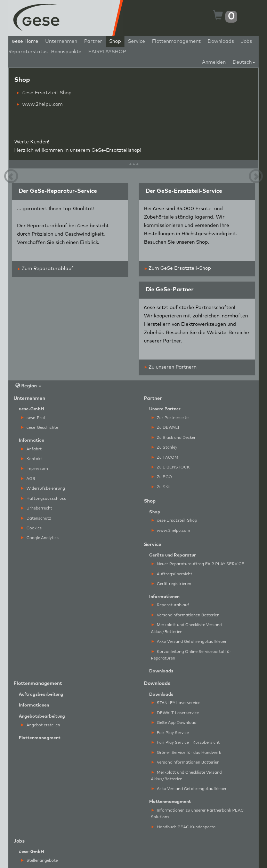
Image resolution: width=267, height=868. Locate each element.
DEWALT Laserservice (175, 713)
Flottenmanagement (176, 41)
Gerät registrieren (171, 584)
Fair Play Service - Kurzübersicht (186, 743)
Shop (115, 41)
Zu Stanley (164, 447)
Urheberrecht (37, 508)
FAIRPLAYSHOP (107, 52)
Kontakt (32, 459)
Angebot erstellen (41, 725)
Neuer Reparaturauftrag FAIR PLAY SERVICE (198, 564)
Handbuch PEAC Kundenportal (184, 827)
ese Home (25, 41)
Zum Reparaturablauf (46, 269)
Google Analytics (40, 538)
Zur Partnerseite (170, 418)
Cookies (31, 528)
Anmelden (214, 62)
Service (136, 41)
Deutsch (244, 62)
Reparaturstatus (28, 52)
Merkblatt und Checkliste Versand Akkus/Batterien (186, 628)
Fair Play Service (170, 733)
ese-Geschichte (40, 428)
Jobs (246, 41)
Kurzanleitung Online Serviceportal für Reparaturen (191, 655)
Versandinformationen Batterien (185, 615)
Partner (93, 41)
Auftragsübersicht (172, 574)
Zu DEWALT (166, 428)
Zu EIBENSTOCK (171, 467)
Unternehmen (61, 41)
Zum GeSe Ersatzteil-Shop (178, 268)
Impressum (35, 469)
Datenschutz (36, 518)
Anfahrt (31, 449)
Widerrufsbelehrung (43, 488)
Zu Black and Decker (174, 438)
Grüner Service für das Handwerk (186, 753)
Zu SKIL (162, 487)
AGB (28, 479)
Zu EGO (162, 477)
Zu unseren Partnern (171, 367)
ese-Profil (34, 418)
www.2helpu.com (40, 104)
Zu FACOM (165, 457)
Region (28, 386)
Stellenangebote (39, 861)
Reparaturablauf (170, 605)
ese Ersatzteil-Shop (44, 93)
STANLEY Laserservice (176, 703)
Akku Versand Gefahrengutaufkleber (189, 642)
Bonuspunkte (66, 52)
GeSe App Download (174, 723)
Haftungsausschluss (44, 499)
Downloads (221, 41)
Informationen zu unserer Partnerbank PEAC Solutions (197, 814)
